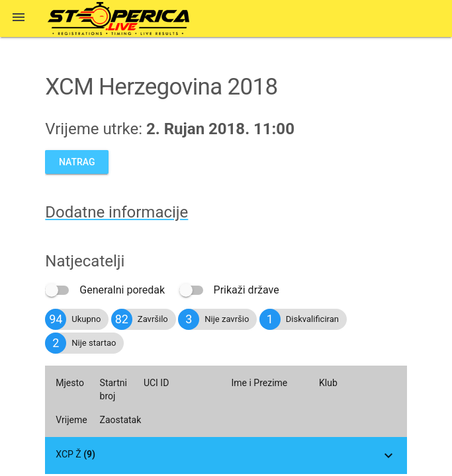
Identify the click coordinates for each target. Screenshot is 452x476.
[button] (19, 19)
